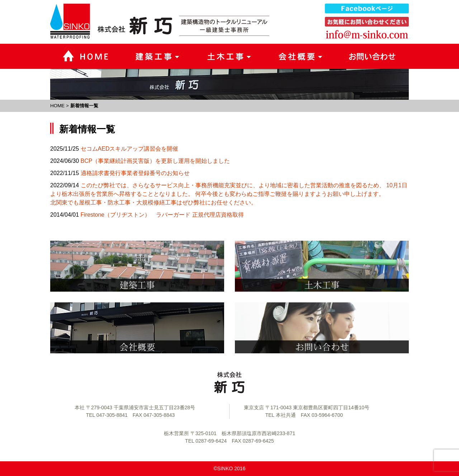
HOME (57, 106)
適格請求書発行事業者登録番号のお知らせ (135, 173)
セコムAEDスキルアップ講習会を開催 (130, 149)
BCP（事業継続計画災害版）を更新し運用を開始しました (155, 161)
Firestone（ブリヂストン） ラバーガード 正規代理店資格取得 (162, 215)
